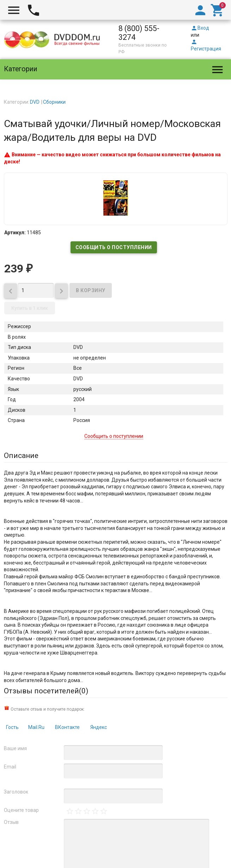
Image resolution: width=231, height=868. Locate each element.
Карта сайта (165, 850)
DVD (35, 102)
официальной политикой (43, 822)
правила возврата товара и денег (147, 836)
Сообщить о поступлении (114, 247)
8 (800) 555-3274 (139, 33)
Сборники (54, 102)
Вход (200, 28)
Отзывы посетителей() (46, 691)
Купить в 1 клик (30, 308)
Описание (21, 456)
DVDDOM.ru (22, 798)
